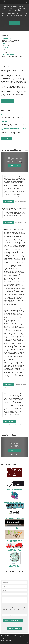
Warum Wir (8, 101)
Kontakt (14, 23)
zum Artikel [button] (9, 421)
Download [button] (14, 166)
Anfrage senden (14, 628)
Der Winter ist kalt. (7, 612)
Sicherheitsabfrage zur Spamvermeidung (14, 607)
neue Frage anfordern (13, 620)
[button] (3, 162)
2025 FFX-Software (6, 641)
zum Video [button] (8, 202)
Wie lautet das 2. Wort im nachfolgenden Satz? (14, 610)
